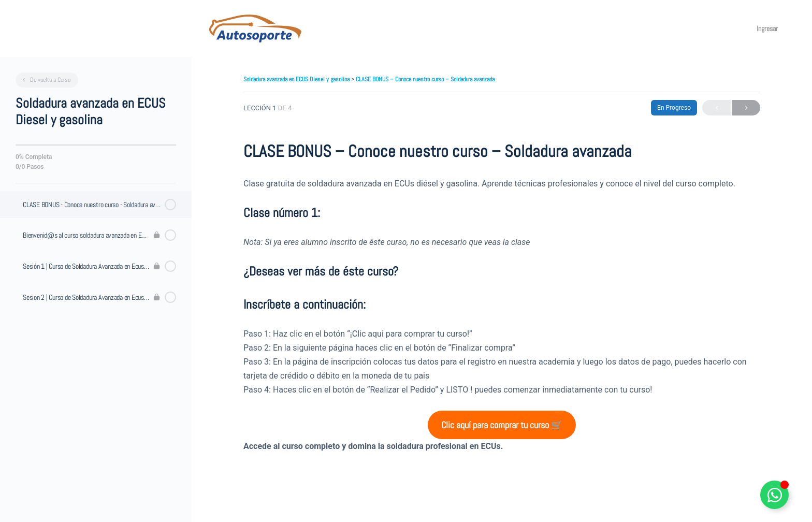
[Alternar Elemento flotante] (774, 495)
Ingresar (770, 28)
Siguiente (746, 108)
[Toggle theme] (714, 28)
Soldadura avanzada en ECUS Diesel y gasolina (297, 79)
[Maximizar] (736, 28)
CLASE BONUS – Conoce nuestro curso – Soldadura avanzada (425, 79)
